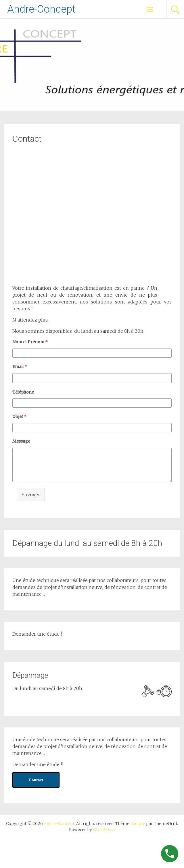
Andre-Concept (41, 9)
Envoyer (31, 495)
